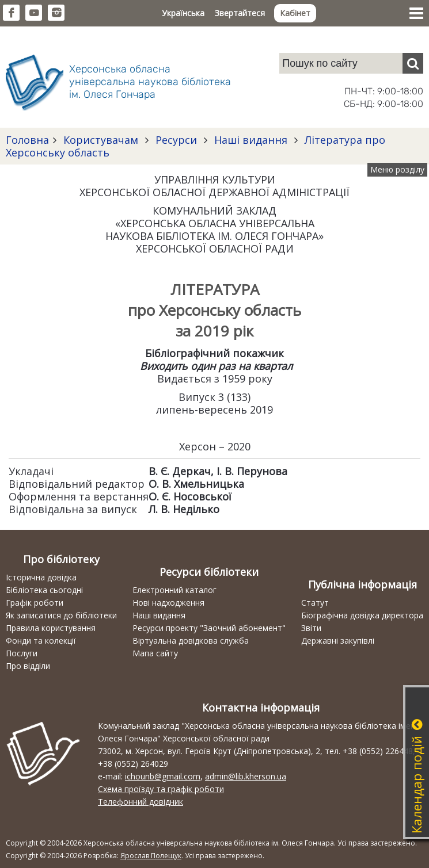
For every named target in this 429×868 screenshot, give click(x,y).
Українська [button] (183, 13)
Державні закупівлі (338, 641)
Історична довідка (41, 577)
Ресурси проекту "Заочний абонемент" (209, 628)
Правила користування (51, 628)
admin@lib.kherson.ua (246, 776)
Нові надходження (168, 603)
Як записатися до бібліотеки (61, 615)
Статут (315, 603)
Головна (27, 140)
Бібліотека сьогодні (44, 590)
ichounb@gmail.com (163, 776)
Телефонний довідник (141, 802)
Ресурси (176, 140)
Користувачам (101, 140)
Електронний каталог (174, 590)
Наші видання (251, 140)
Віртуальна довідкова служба (191, 641)
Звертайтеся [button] (240, 13)
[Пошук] (413, 63)
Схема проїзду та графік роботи (161, 789)
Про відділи (28, 666)
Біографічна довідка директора (362, 615)
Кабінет (295, 13)
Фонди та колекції (41, 641)
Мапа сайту (155, 653)
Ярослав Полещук (151, 856)
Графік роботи (35, 603)
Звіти (311, 628)
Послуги (22, 653)
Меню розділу (397, 169)
